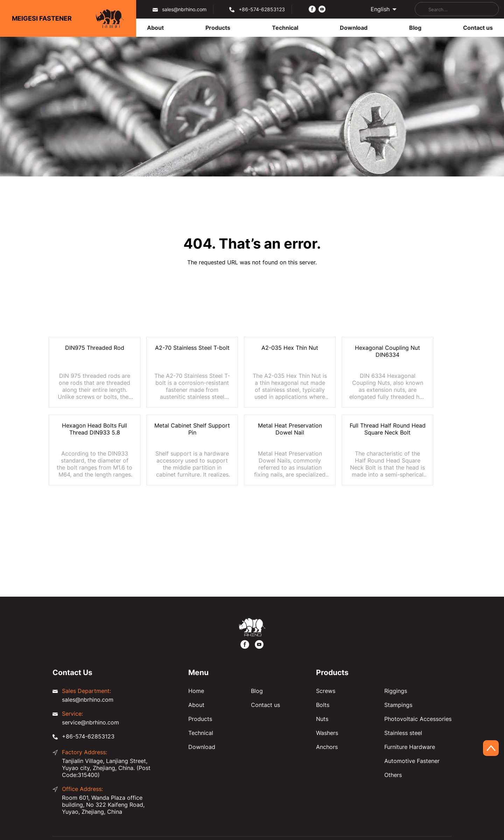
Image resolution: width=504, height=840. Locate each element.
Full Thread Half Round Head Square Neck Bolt (388, 429)
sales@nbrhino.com (184, 9)
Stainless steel (403, 733)
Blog (257, 691)
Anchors (327, 747)
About (196, 705)
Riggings (396, 691)
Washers (327, 733)
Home (196, 691)
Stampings (398, 705)
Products (200, 719)
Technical (201, 733)
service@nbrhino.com (90, 722)
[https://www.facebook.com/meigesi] (312, 9)
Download (202, 747)
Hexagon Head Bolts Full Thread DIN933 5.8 (94, 429)
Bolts (323, 705)
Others (393, 775)
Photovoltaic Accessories (418, 719)
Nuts (322, 719)
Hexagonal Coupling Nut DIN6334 (387, 351)
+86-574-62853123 (262, 9)
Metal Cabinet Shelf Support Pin (192, 429)
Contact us (265, 705)
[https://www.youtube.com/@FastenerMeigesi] (322, 9)
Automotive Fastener (412, 761)
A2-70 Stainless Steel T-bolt (192, 348)
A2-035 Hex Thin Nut (290, 348)
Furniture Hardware (410, 747)
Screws (326, 691)
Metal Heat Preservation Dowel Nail (290, 429)
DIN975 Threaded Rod (95, 348)
